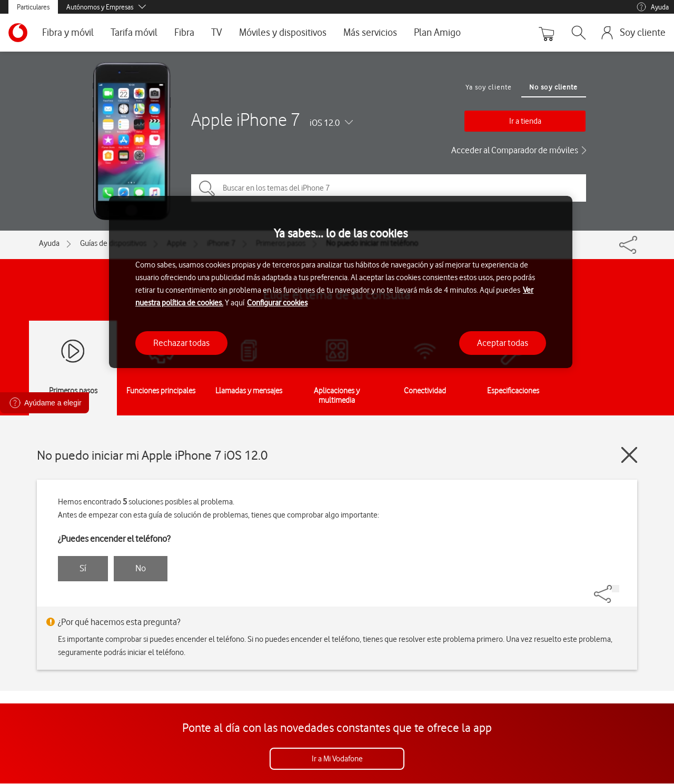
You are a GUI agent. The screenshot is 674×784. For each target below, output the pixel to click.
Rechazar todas (181, 343)
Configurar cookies (277, 303)
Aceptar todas (503, 343)
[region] (341, 282)
